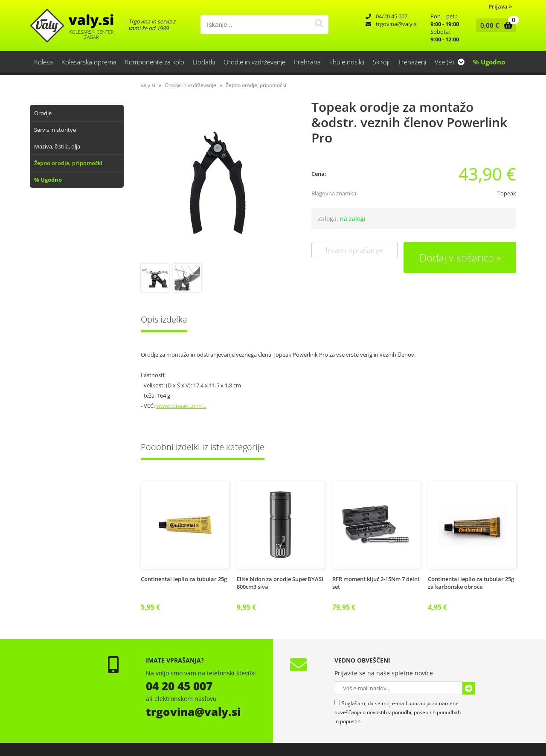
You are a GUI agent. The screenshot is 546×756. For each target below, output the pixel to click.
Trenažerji (412, 62)
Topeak (507, 193)
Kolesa (44, 62)
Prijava (500, 6)
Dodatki (204, 62)
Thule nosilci (347, 62)
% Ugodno (489, 62)
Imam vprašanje (354, 250)
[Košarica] (494, 25)
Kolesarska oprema (89, 62)
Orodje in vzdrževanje (254, 62)
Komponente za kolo (155, 62)
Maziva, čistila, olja (57, 146)
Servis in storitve (55, 130)
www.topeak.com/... (181, 406)
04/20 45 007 (392, 16)
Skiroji (381, 62)
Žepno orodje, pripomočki (68, 163)
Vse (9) (450, 62)
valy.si (148, 85)
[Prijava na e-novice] (469, 688)
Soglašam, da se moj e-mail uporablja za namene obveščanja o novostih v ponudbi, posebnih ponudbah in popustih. (398, 712)
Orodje (43, 113)
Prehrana (307, 62)
